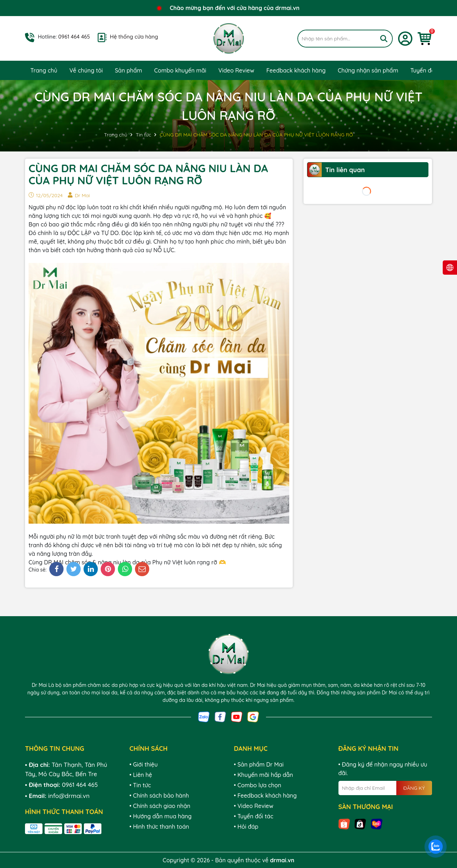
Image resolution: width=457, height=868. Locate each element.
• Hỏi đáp (246, 827)
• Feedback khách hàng (265, 795)
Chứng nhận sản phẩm (368, 70)
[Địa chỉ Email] (385, 788)
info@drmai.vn (69, 796)
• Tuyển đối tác (253, 816)
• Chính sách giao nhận (160, 806)
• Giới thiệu (144, 764)
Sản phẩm (129, 70)
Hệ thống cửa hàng (134, 37)
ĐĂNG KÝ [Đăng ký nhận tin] (414, 788)
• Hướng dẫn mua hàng (161, 816)
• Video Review (254, 806)
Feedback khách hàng (296, 70)
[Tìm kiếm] (384, 39)
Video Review (236, 70)
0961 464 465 (74, 37)
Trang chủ (44, 70)
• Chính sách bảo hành (159, 795)
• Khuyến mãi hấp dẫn (263, 775)
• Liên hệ (141, 775)
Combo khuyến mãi (180, 70)
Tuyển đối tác (428, 70)
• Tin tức (140, 785)
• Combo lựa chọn (258, 785)
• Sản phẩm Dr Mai (259, 764)
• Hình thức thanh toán (159, 827)
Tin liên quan (345, 170)
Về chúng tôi (86, 70)
